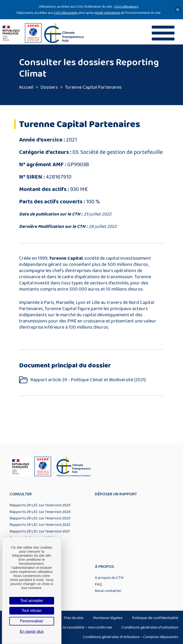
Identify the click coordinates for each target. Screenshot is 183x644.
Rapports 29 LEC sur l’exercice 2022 (40, 525)
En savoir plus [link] (32, 632)
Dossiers (49, 87)
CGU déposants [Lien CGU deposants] (66, 13)
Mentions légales (108, 618)
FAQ (98, 584)
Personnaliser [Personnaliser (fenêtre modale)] (32, 621)
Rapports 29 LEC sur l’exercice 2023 (40, 518)
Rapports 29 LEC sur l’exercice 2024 (40, 512)
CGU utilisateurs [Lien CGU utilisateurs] (126, 7)
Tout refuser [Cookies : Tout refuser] (32, 611)
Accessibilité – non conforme (87, 627)
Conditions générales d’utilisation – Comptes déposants (131, 637)
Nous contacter (108, 591)
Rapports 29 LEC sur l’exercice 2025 (40, 505)
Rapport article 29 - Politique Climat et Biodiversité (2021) (88, 380)
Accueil (26, 87)
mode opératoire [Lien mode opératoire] (108, 13)
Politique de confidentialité (155, 618)
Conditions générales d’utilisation (150, 627)
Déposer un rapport (116, 494)
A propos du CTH (109, 578)
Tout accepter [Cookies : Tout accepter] (32, 601)
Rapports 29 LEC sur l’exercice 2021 (40, 531)
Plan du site (74, 618)
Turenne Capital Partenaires (93, 87)
